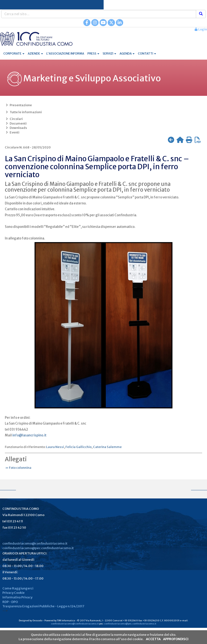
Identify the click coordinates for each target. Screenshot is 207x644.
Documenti (16, 123)
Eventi (12, 132)
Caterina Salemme (107, 447)
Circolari (14, 119)
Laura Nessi (55, 447)
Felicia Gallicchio (79, 447)
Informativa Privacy (17, 597)
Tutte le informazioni (23, 112)
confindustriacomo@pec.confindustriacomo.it (38, 548)
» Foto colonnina (18, 468)
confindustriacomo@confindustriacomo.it (35, 543)
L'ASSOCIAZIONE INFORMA (65, 53)
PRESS (93, 53)
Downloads (16, 128)
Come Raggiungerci (18, 588)
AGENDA (127, 53)
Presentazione (18, 105)
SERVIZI (109, 53)
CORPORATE (14, 53)
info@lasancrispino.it (29, 435)
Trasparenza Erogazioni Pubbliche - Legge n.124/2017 (43, 606)
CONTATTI (147, 53)
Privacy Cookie (14, 593)
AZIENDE (35, 53)
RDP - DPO (10, 602)
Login (201, 29)
